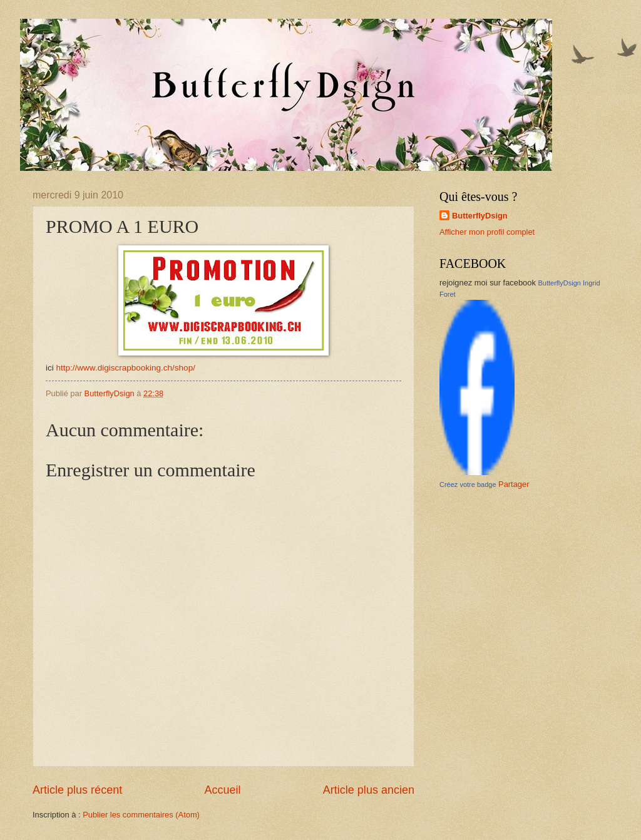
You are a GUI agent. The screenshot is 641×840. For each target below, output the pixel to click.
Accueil (222, 790)
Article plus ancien (369, 790)
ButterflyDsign (480, 216)
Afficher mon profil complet (487, 232)
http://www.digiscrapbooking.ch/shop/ (126, 368)
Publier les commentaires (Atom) (141, 815)
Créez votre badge (468, 484)
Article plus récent (77, 790)
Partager (514, 484)
